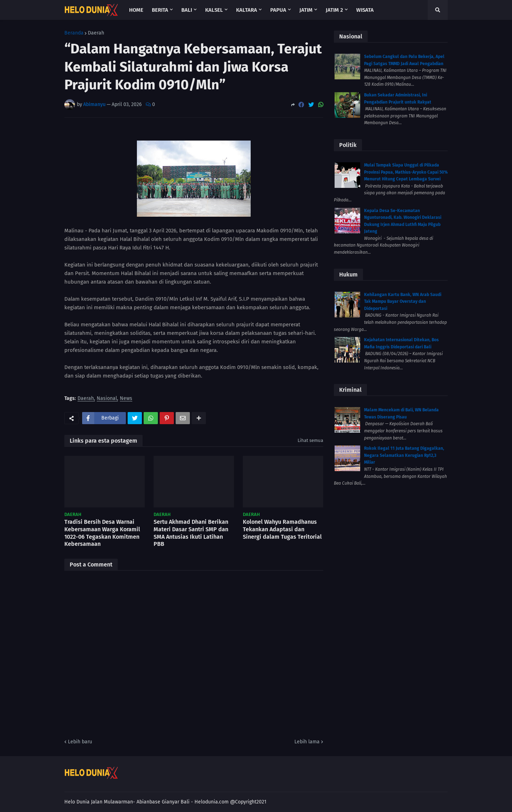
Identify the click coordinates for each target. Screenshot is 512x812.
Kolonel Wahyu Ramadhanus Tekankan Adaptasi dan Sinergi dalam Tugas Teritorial (282, 529)
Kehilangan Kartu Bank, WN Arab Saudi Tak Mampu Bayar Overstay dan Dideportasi (403, 302)
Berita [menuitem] (160, 10)
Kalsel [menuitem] (214, 10)
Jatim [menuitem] (306, 10)
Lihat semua (310, 440)
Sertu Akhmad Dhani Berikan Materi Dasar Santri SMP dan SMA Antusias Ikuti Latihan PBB (191, 533)
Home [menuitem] (136, 10)
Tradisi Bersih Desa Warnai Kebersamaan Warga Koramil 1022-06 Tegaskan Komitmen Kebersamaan (102, 533)
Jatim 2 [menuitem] (334, 10)
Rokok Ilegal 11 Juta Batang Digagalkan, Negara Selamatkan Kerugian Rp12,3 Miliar (404, 455)
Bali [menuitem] (187, 10)
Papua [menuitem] (278, 10)
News (126, 399)
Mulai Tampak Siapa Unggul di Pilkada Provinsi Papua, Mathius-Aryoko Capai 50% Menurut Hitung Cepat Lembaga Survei (406, 172)
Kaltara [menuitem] (247, 10)
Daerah (96, 33)
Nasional (107, 399)
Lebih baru (80, 742)
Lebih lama (307, 742)
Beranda (74, 33)
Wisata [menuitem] (365, 10)
